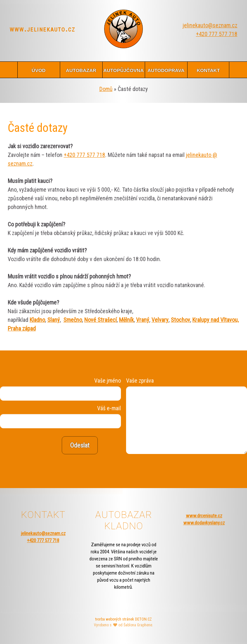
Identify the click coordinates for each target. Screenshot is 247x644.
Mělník (126, 320)
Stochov (180, 320)
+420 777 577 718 (217, 34)
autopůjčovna (123, 70)
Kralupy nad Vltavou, (215, 320)
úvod (38, 70)
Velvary (160, 320)
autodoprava (166, 70)
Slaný (54, 320)
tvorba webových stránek (115, 619)
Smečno (73, 320)
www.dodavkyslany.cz (204, 523)
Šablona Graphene (138, 625)
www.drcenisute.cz (204, 516)
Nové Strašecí (101, 320)
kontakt (208, 70)
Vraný (143, 320)
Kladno (37, 320)
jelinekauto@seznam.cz (210, 25)
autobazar (81, 70)
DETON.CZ (143, 619)
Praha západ (22, 328)
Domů (106, 89)
